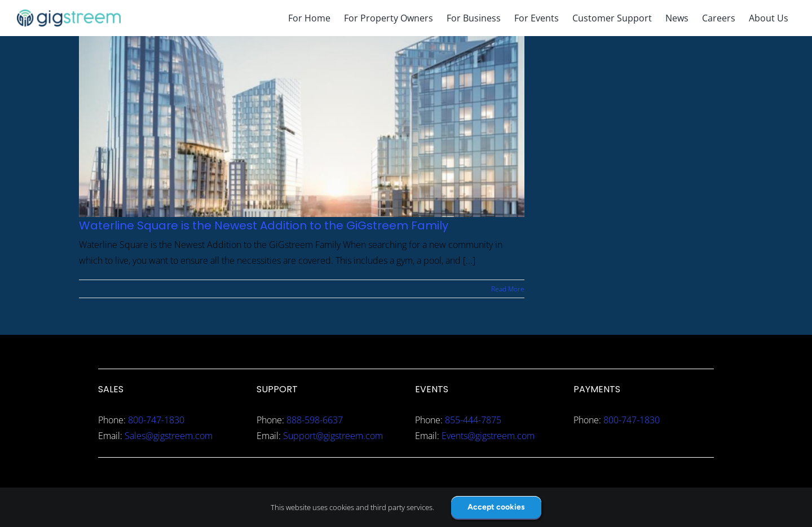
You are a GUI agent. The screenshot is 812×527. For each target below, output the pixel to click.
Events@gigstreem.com (488, 436)
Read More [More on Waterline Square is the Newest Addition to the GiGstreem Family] (508, 289)
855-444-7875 (473, 420)
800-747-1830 (156, 420)
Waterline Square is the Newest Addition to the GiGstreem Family (264, 225)
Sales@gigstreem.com (169, 436)
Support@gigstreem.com (333, 436)
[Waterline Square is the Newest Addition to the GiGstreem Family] (302, 127)
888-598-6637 (315, 420)
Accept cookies (496, 507)
